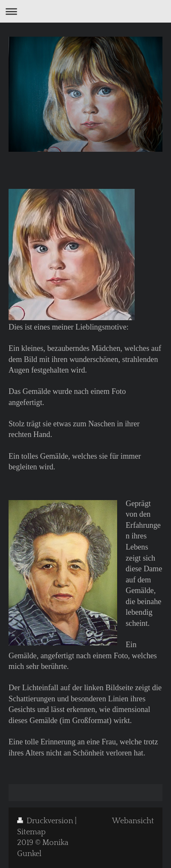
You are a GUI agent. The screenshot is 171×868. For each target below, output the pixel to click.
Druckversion (46, 821)
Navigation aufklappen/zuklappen (85, 11)
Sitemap (31, 832)
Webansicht (133, 821)
